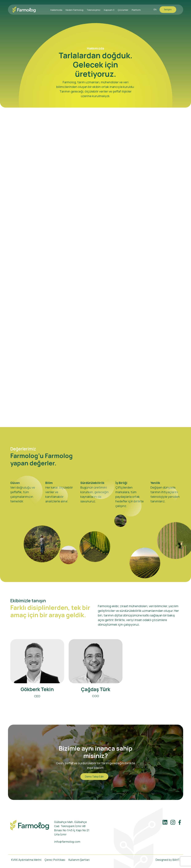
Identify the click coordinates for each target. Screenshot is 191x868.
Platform (136, 10)
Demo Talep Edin (94, 777)
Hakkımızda (56, 10)
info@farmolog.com (67, 842)
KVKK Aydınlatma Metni (26, 860)
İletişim (168, 9)
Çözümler (123, 10)
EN (155, 9)
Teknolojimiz (94, 10)
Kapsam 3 (109, 10)
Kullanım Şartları (79, 860)
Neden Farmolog (74, 10)
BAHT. (176, 860)
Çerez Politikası (55, 860)
